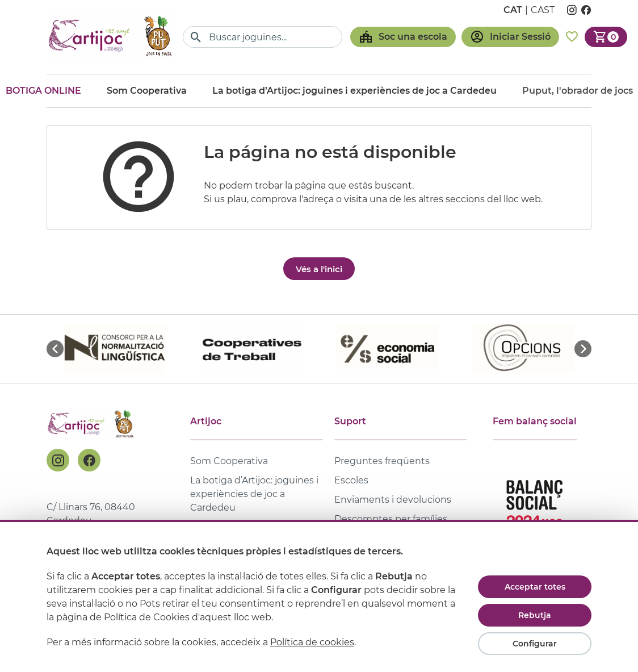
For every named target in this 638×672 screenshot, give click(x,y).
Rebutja (535, 615)
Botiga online (43, 91)
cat (513, 10)
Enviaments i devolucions (393, 500)
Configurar (535, 644)
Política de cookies (312, 642)
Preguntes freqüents (382, 461)
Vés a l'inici (319, 269)
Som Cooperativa (147, 91)
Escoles (351, 480)
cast (543, 10)
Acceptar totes (535, 587)
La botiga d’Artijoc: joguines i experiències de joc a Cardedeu (354, 91)
